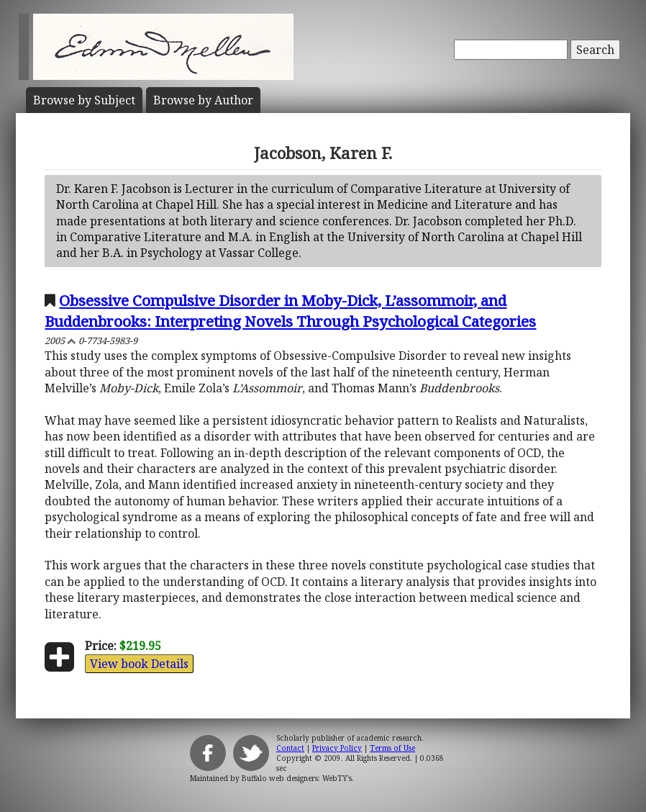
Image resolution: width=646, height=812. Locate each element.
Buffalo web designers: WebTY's (297, 778)
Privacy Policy (337, 748)
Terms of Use (392, 748)
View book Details (139, 664)
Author (203, 100)
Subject (84, 100)
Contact (290, 748)
